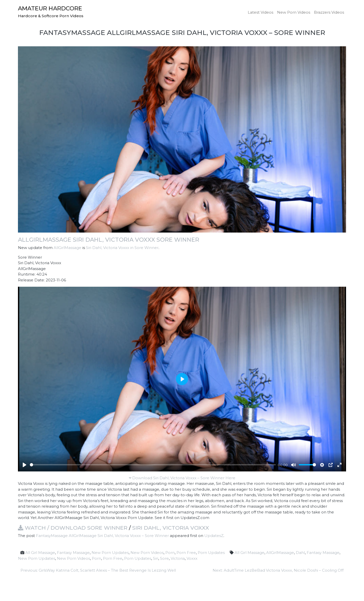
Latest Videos (260, 12)
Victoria (178, 558)
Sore (164, 558)
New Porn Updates (110, 553)
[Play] (25, 465)
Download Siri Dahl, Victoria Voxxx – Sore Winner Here (182, 478)
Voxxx (192, 558)
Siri (156, 558)
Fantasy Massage (73, 553)
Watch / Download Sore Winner (73, 528)
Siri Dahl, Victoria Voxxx (171, 528)
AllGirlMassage (67, 248)
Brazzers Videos (329, 12)
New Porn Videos (294, 12)
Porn (170, 553)
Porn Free (186, 553)
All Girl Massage (40, 553)
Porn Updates (211, 553)
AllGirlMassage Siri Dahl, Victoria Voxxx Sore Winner (109, 240)
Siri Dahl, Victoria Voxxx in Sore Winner (122, 248)
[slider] (153, 465)
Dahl (300, 553)
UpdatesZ (214, 536)
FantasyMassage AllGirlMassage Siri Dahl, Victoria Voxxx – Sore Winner (102, 536)
